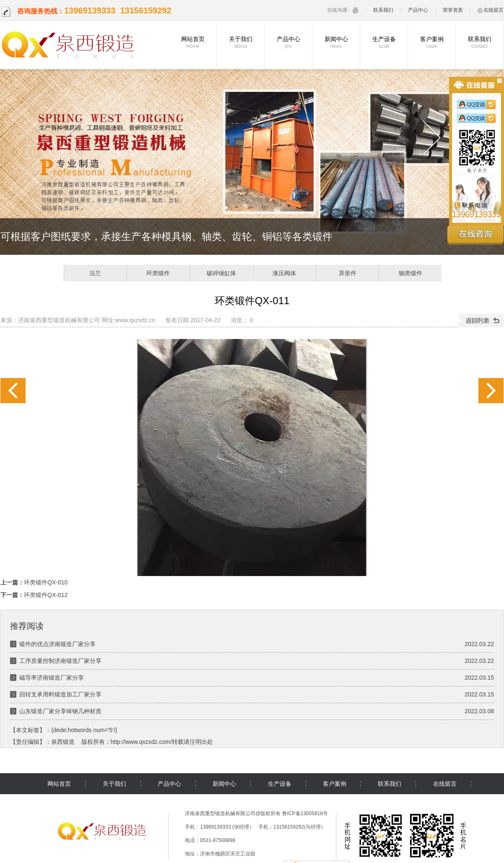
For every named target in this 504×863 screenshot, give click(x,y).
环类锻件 (158, 273)
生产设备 (384, 42)
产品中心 (418, 10)
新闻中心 (336, 42)
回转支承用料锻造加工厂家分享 (60, 694)
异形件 (348, 273)
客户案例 (432, 42)
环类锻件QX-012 (491, 391)
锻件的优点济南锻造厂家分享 (57, 644)
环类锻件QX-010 (13, 391)
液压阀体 (284, 273)
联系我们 (383, 10)
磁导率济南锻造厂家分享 (52, 678)
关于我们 (240, 42)
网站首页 (193, 42)
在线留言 (491, 10)
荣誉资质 (453, 10)
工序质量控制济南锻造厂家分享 (60, 661)
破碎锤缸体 (221, 273)
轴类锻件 (410, 273)
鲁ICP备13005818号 (305, 813)
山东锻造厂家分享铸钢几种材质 (60, 711)
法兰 (95, 273)
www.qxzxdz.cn (135, 320)
